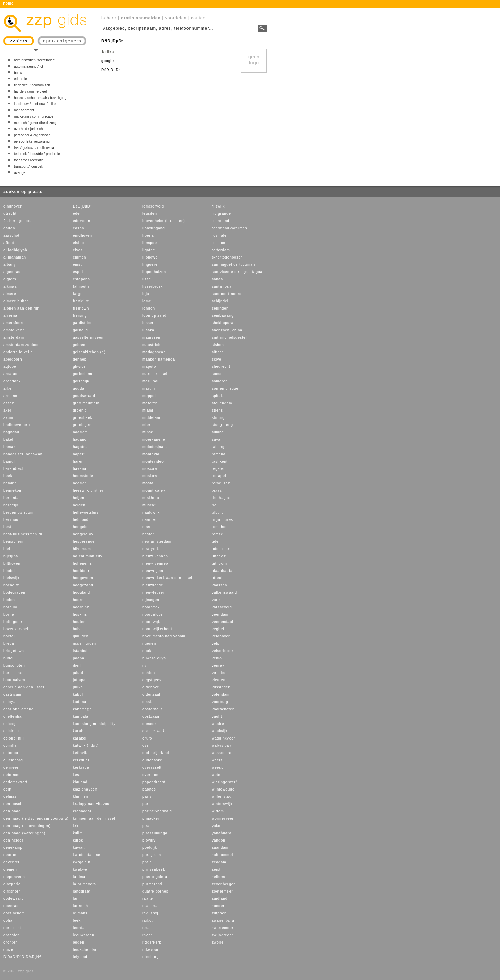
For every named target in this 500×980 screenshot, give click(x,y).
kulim (78, 833)
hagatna (80, 447)
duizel (9, 950)
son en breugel (226, 388)
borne (9, 614)
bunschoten (14, 665)
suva (216, 440)
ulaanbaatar (223, 571)
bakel (9, 440)
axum (8, 418)
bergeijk (11, 505)
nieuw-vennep (155, 563)
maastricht (152, 345)
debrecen (12, 775)
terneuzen (221, 483)
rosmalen (220, 235)
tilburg (218, 512)
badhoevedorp (17, 425)
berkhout (12, 520)
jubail (78, 673)
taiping (218, 447)
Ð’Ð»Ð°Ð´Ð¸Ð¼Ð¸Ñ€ (22, 957)
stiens (217, 410)
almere (10, 294)
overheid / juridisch (28, 129)
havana (80, 469)
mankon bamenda (159, 359)
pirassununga (155, 833)
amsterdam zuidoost (22, 345)
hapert (79, 454)
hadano (80, 440)
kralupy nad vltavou (91, 804)
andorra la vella (18, 352)
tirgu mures (222, 520)
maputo (149, 367)
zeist (216, 869)
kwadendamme (87, 855)
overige (20, 173)
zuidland (220, 899)
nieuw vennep (155, 556)
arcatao (10, 374)
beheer (109, 18)
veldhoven (221, 636)
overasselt (152, 767)
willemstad (222, 797)
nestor (148, 534)
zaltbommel (222, 855)
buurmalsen (14, 680)
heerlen (80, 483)
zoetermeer (222, 891)
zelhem (218, 877)
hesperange (84, 542)
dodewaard (14, 899)
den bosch (13, 804)
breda (9, 644)
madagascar (154, 352)
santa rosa (222, 286)
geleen (79, 345)
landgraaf (82, 891)
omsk (147, 702)
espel (78, 272)
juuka (78, 687)
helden (79, 505)
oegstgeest (153, 680)
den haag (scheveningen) (27, 826)
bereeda (11, 498)
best (7, 527)
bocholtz (11, 585)
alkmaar (11, 286)
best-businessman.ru (23, 534)
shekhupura (223, 323)
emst (77, 265)
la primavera (85, 884)
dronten (11, 942)
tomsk (217, 534)
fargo (78, 294)
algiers (10, 279)
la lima (79, 877)
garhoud (81, 330)
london (149, 308)
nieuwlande (153, 585)
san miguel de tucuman (233, 265)
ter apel (219, 476)
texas (217, 491)
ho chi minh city (88, 556)
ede (76, 214)
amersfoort (14, 323)
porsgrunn (152, 855)
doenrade (12, 906)
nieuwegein (153, 571)
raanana (150, 906)
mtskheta (151, 498)
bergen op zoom (18, 512)
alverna (10, 316)
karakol (80, 738)
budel (9, 658)
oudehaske (152, 760)
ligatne (149, 250)
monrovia (151, 454)
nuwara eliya (154, 658)
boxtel (9, 636)
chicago (11, 724)
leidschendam (86, 950)
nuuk (147, 651)
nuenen (149, 644)
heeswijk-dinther (88, 491)
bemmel (11, 483)
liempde (150, 243)
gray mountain (86, 403)
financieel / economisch (32, 85)
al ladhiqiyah (15, 250)
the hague (221, 498)
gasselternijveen (88, 337)
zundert (219, 906)
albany (10, 265)
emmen (80, 257)
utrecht (10, 214)
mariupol (150, 381)
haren (78, 461)
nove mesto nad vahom (164, 636)
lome (147, 301)
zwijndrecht (222, 935)
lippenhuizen (154, 272)
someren (220, 381)
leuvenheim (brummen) (164, 221)
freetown (81, 308)
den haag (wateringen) (24, 833)
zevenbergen (224, 884)
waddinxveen (224, 738)
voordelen (176, 18)
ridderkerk (152, 942)
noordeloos (153, 614)
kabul (78, 695)
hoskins (80, 614)
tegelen (219, 469)
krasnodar (82, 811)
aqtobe (10, 367)
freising (80, 316)
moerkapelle (154, 440)
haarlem (80, 432)
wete (216, 775)
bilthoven (12, 563)
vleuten (219, 680)
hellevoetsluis (86, 512)
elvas (78, 250)
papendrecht (154, 782)
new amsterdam (157, 542)
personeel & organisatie (32, 135)
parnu (148, 804)
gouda (79, 388)
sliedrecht (221, 367)
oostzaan (151, 716)
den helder (13, 840)
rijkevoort (151, 950)
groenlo (80, 410)
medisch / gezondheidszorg (35, 123)
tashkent (220, 461)
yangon (219, 840)
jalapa (79, 658)
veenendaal (223, 622)
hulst (77, 629)
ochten (149, 673)
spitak (217, 396)
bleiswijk (11, 578)
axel (7, 410)
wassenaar (222, 753)
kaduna (80, 702)
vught (217, 716)
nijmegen (151, 600)
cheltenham (14, 716)
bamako (11, 447)
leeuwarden (84, 935)
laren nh (81, 906)
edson (78, 228)
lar (75, 899)
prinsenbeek (154, 869)
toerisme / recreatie (29, 160)
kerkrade (81, 767)
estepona (81, 279)
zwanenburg (223, 920)
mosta (148, 483)
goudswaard (84, 396)
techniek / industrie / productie (37, 154)
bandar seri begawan (23, 454)
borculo (10, 607)
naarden (150, 520)
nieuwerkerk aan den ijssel (167, 578)
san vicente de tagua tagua (237, 272)
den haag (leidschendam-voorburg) (36, 818)
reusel (148, 928)
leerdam (80, 928)
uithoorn (219, 563)
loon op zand (154, 316)
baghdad (11, 432)
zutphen (219, 913)
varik (216, 600)
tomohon (220, 527)
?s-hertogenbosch (20, 221)
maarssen (151, 337)
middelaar (152, 418)
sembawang (223, 316)
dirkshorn (12, 891)
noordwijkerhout (157, 629)
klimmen (81, 797)
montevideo (153, 461)
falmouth (81, 286)
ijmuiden (81, 636)
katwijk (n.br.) (86, 746)
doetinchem (14, 913)
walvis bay (222, 746)
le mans (80, 913)
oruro (147, 738)
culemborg (13, 760)
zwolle (218, 942)
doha (8, 920)
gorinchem (83, 374)
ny (145, 665)
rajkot (148, 920)
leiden (79, 942)
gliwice (79, 367)
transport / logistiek (28, 166)
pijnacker (151, 818)
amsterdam (14, 337)
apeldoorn (13, 359)
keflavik (80, 753)
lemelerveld (153, 206)
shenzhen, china (227, 330)
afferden (11, 243)
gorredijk (81, 381)
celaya (10, 702)
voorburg (220, 702)
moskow (150, 476)
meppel (149, 396)
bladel (9, 571)
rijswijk (218, 206)
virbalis (219, 673)
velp (216, 644)
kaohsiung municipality (94, 724)
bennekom (13, 491)
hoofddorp (82, 571)
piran (147, 826)
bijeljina (11, 556)
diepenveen (14, 877)
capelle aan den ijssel (24, 687)
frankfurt (81, 301)
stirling (218, 418)
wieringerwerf (224, 782)
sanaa (217, 279)
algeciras (12, 272)
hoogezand (83, 585)
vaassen (219, 585)
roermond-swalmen (230, 228)
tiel (215, 505)
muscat (149, 505)
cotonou (11, 753)
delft (8, 789)
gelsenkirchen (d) (89, 352)
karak (78, 731)
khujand (80, 782)
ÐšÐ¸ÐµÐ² (82, 206)
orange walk (154, 731)
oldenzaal (151, 695)
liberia (148, 235)
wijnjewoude (223, 789)
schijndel (220, 301)
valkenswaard (224, 593)
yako (216, 826)
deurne (10, 855)
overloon (150, 775)
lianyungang (154, 228)
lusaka (148, 330)
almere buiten (16, 301)
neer (147, 527)
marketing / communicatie (34, 116)
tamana (219, 454)
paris (147, 797)
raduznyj (150, 913)
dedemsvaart (15, 782)
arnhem (10, 396)
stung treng (222, 425)
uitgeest (219, 556)
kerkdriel (81, 760)
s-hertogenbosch (227, 257)
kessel (79, 775)
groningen (82, 425)
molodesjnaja (155, 447)
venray (218, 665)
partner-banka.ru (158, 811)
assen (9, 403)
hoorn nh (81, 607)
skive (217, 359)
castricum (12, 695)
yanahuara (222, 833)
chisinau (11, 731)
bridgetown (14, 651)
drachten (12, 935)
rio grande (221, 214)
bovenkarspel (16, 629)
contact (199, 18)
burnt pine (13, 673)
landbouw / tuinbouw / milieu (36, 104)
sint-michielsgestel (229, 337)
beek (8, 476)
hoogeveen (83, 578)
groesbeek (83, 418)
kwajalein (82, 862)
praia (147, 862)
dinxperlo (12, 884)
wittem (218, 811)
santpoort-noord (227, 294)
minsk (148, 432)
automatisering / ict (28, 66)
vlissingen (221, 687)
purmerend (152, 884)
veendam (220, 614)
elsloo (78, 243)
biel (7, 549)
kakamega (82, 709)
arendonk (12, 381)
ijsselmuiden (85, 644)
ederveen (82, 221)
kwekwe (80, 869)
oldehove (151, 687)
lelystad (80, 957)
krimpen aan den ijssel (94, 818)
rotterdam (221, 250)
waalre (218, 724)
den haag (12, 811)
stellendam (222, 403)
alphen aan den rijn (22, 308)
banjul (9, 461)
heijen (79, 498)
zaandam (220, 848)
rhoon (148, 935)
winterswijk (222, 804)
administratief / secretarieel (35, 60)
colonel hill (14, 738)
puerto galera (155, 877)
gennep (80, 359)
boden (9, 600)
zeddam (219, 862)
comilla (10, 746)
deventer (12, 862)
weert (217, 760)
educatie (20, 79)
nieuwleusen (154, 593)
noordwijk (151, 622)
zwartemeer (223, 928)
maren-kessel (155, 374)
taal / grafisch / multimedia (34, 148)
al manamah (15, 257)
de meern (12, 767)
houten (79, 622)
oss (146, 746)
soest (217, 374)
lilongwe (150, 257)
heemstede (83, 476)
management (24, 110)
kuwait (79, 848)
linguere (150, 265)
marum (149, 388)
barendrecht (15, 469)
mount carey (154, 491)
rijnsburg (151, 957)
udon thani (222, 549)
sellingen (220, 308)
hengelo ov (83, 534)
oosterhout (152, 709)
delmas (10, 797)
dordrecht (12, 928)
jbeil (77, 665)
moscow (150, 469)
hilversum (82, 549)
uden (216, 542)
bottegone (13, 622)
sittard (218, 352)
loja (146, 294)
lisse (147, 279)
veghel (218, 629)
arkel (8, 388)
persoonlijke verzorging (32, 141)
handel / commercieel (30, 91)
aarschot (11, 235)
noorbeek (151, 607)
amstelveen (14, 330)
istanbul (80, 651)
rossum (219, 243)
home (9, 3)
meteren (150, 403)
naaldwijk (151, 512)
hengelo (80, 527)
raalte (148, 899)
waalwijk (220, 731)
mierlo (148, 425)
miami (148, 410)
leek (77, 920)
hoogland (81, 593)
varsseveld (222, 607)
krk (76, 826)
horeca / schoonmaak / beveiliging (40, 98)
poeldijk (150, 848)
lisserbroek (153, 286)
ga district (82, 323)
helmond (81, 520)
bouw (18, 73)
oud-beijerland (156, 753)
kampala (81, 716)
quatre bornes (155, 891)
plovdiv (149, 840)
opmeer (149, 724)
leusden (150, 214)
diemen (10, 869)
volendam (221, 695)
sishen (218, 345)
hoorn (78, 600)
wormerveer (223, 818)
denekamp (13, 848)
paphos (149, 789)
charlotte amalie (19, 709)
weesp (218, 767)
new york (151, 549)
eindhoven (13, 206)
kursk (78, 840)
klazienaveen (85, 789)
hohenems (82, 563)
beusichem (13, 542)
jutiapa (79, 680)
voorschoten (223, 709)
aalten (9, 228)
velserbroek (223, 651)
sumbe (218, 432)
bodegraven (14, 593)
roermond (221, 221)
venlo (217, 658)
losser (148, 323)
